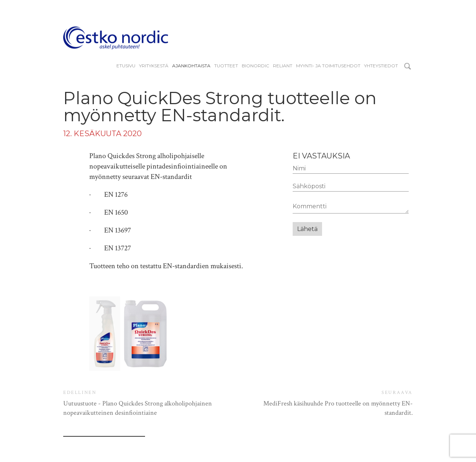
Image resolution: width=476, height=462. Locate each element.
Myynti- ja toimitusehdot (328, 66)
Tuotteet (226, 66)
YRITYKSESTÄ (154, 66)
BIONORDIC (255, 66)
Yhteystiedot (381, 66)
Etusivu (126, 66)
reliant (283, 66)
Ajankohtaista (191, 66)
